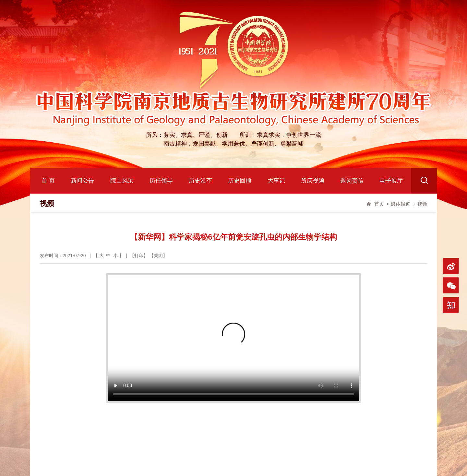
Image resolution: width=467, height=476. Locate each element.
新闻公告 (82, 181)
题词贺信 (352, 181)
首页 (379, 204)
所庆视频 (313, 181)
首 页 (48, 181)
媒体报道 (401, 204)
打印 (139, 256)
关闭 (158, 256)
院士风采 (122, 181)
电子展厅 (391, 181)
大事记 (276, 181)
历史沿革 (200, 181)
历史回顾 (240, 181)
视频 (422, 204)
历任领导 (161, 181)
